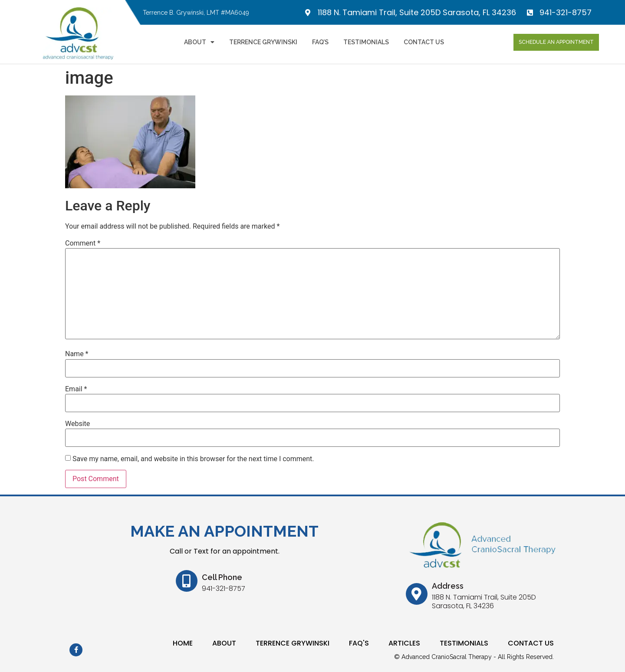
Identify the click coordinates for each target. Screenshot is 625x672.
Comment (83, 243)
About (199, 42)
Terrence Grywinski (263, 42)
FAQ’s (320, 42)
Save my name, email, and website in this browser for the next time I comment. (193, 459)
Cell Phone (222, 577)
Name (77, 354)
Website (77, 424)
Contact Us (424, 42)
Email (76, 389)
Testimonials (366, 42)
